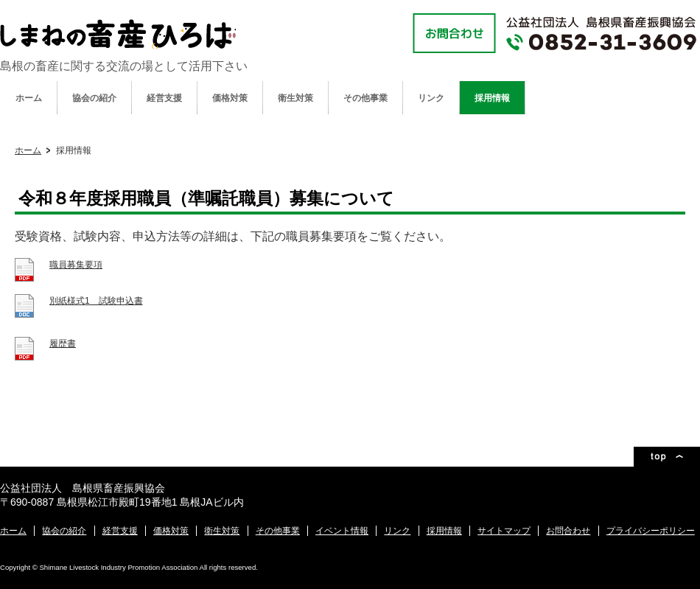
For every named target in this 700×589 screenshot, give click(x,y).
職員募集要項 (76, 265)
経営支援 (164, 98)
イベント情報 (342, 531)
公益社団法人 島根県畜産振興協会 (118, 34)
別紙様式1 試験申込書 (96, 301)
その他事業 (365, 98)
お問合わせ (568, 531)
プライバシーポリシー (651, 531)
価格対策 (230, 98)
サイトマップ (504, 531)
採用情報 (492, 98)
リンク (431, 98)
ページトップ (667, 457)
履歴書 (63, 344)
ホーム (29, 98)
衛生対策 (295, 98)
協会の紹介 (94, 98)
